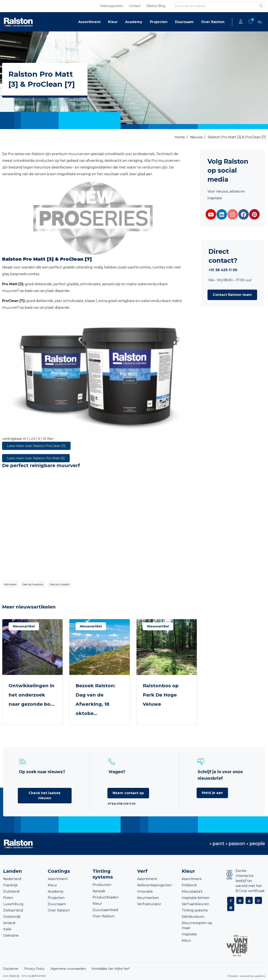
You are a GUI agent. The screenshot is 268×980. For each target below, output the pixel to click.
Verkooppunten (111, 6)
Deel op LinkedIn (60, 584)
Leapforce (260, 976)
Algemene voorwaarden (68, 969)
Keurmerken (148, 898)
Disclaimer (11, 969)
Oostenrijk (12, 917)
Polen (8, 898)
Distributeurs (193, 917)
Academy (134, 22)
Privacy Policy (34, 969)
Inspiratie (189, 934)
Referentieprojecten (154, 885)
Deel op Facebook (33, 584)
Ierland (9, 923)
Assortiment (89, 22)
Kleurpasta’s (192, 891)
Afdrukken (10, 584)
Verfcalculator (149, 904)
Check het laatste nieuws (45, 796)
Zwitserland (13, 910)
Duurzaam (184, 22)
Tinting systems (195, 910)
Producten (102, 885)
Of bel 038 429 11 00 (122, 804)
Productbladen (106, 897)
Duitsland (11, 891)
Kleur (113, 22)
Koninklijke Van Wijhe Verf (111, 969)
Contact (135, 6)
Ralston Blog (156, 6)
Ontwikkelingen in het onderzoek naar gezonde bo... (32, 695)
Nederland (12, 879)
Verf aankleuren (195, 904)
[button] (232, 295)
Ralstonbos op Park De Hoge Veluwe (161, 695)
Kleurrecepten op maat (197, 925)
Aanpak (99, 891)
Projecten (159, 22)
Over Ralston (213, 22)
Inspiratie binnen (196, 898)
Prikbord (189, 885)
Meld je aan (212, 793)
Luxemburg (13, 904)
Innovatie (145, 891)
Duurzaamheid (105, 910)
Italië (7, 929)
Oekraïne (11, 935)
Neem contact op (128, 793)
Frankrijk (10, 885)
